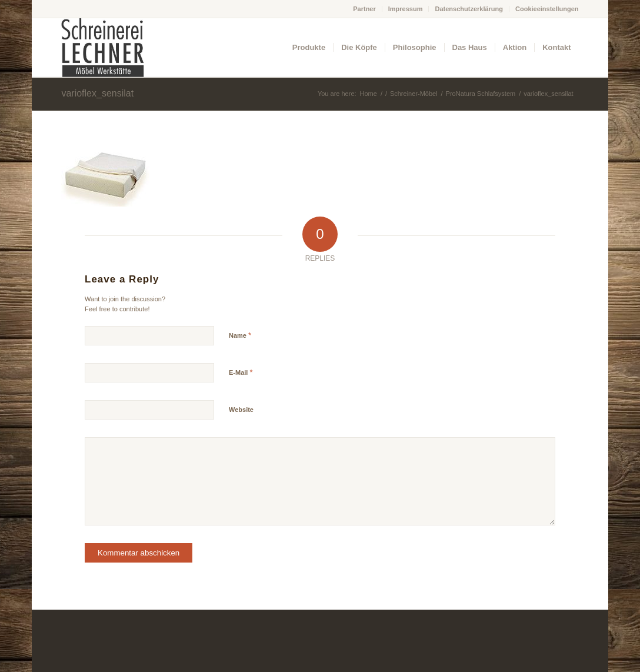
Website (241, 410)
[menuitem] (365, 9)
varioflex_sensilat (97, 93)
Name (240, 335)
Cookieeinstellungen (547, 9)
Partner (364, 9)
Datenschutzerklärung (469, 9)
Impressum (406, 9)
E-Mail (241, 372)
